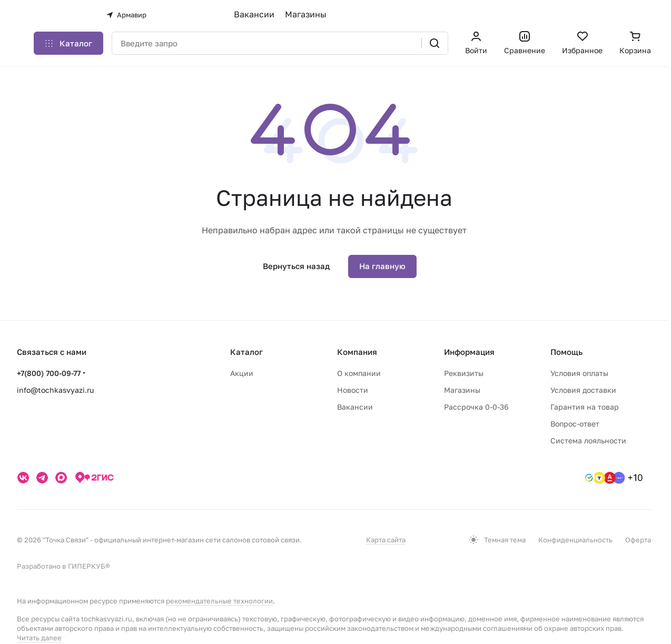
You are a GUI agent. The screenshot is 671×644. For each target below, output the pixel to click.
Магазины (306, 14)
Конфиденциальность (575, 540)
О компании (359, 373)
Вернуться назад (296, 266)
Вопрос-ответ (575, 424)
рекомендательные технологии (219, 601)
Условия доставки (583, 390)
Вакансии (254, 14)
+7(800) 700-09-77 (49, 373)
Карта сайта (386, 540)
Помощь (566, 352)
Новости (353, 390)
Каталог (246, 352)
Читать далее (39, 638)
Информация (469, 352)
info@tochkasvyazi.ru (55, 390)
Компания (357, 352)
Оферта (638, 540)
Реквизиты (464, 373)
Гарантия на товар (585, 407)
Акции (242, 373)
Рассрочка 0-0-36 (476, 407)
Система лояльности (588, 440)
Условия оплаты (579, 373)
